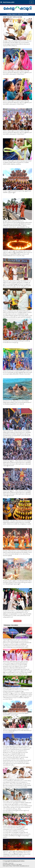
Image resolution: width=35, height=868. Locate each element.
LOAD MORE (17, 621)
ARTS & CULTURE (18, 17)
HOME (5, 17)
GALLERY (10, 17)
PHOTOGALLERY (7, 2)
